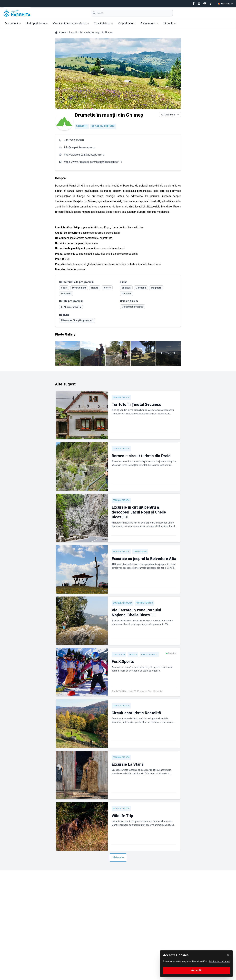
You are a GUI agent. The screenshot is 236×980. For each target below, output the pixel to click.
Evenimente (149, 23)
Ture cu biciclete (149, 654)
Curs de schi (119, 654)
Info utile (169, 23)
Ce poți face (127, 23)
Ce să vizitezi (103, 23)
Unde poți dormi (37, 23)
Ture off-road (140, 552)
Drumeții (82, 126)
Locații (73, 32)
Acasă (62, 32)
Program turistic (103, 126)
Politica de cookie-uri (219, 961)
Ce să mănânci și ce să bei (71, 23)
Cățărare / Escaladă (123, 603)
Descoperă (13, 23)
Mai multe (118, 857)
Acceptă (196, 970)
